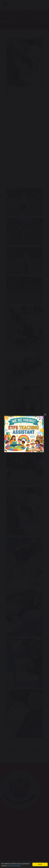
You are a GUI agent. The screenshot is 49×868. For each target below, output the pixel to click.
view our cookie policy (14, 866)
